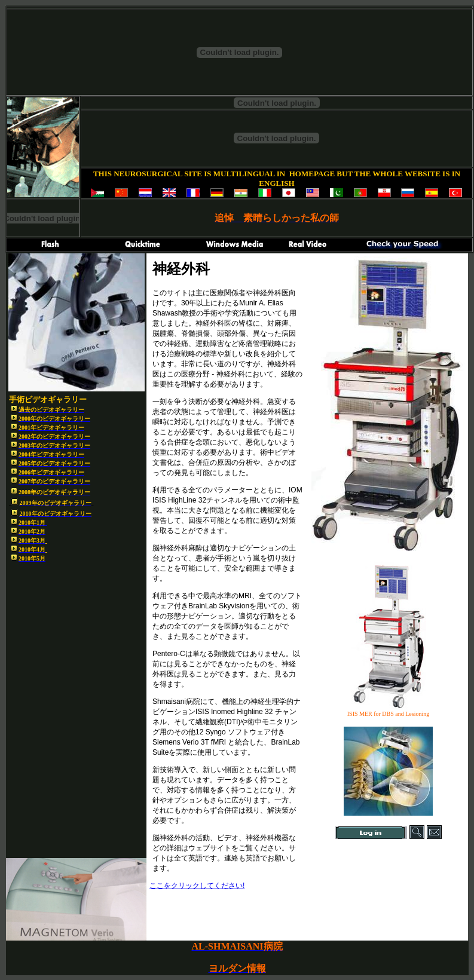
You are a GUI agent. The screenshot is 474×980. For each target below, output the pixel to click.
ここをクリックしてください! (197, 886)
